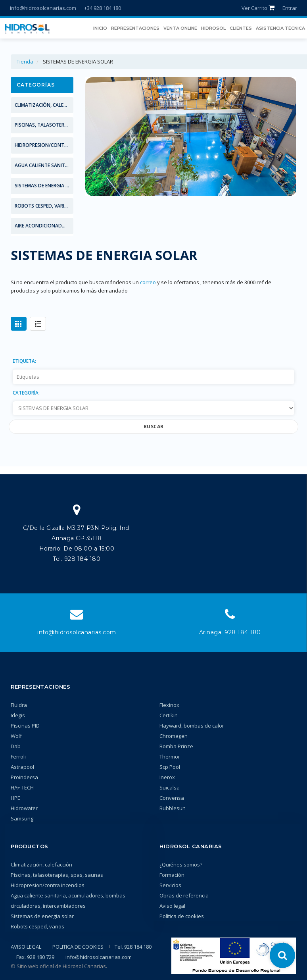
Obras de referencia (184, 895)
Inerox (167, 777)
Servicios (170, 885)
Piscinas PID (25, 726)
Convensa (172, 798)
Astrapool (22, 767)
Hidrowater (24, 808)
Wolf (16, 736)
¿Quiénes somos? (181, 864)
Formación (172, 875)
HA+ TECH (22, 787)
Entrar (290, 8)
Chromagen (174, 736)
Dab (16, 746)
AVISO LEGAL (26, 947)
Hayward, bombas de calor (192, 726)
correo (148, 282)
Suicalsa (170, 787)
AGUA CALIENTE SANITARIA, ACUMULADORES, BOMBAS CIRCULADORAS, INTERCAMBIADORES (44, 165)
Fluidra (19, 705)
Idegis (18, 715)
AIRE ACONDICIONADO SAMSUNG (44, 226)
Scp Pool (170, 767)
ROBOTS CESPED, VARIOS (43, 206)
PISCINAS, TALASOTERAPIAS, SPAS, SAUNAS (44, 125)
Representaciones (40, 687)
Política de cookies (182, 916)
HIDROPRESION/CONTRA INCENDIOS (44, 145)
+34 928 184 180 (103, 8)
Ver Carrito (258, 8)
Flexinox (169, 705)
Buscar (154, 426)
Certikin (169, 715)
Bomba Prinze (176, 746)
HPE (15, 798)
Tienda (25, 62)
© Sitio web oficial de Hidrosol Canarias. (59, 966)
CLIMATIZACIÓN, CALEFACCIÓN (44, 105)
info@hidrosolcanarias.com (43, 8)
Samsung (22, 818)
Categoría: (26, 393)
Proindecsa (24, 777)
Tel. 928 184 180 (133, 947)
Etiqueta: (24, 361)
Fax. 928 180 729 (35, 957)
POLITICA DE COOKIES (78, 947)
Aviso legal (172, 906)
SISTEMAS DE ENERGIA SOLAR (44, 186)
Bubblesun (173, 808)
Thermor (170, 757)
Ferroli (18, 757)
